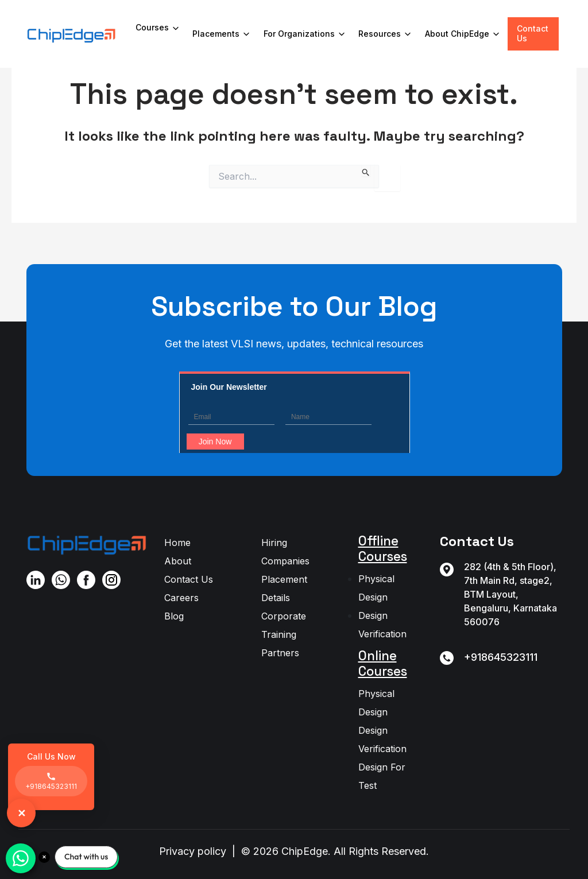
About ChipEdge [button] (463, 34)
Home (177, 543)
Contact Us (533, 33)
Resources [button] (386, 34)
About (178, 561)
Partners (280, 653)
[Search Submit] (366, 171)
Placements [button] (222, 34)
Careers (181, 598)
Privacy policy (193, 851)
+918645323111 (501, 657)
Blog (174, 616)
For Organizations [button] (305, 34)
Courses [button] (158, 28)
